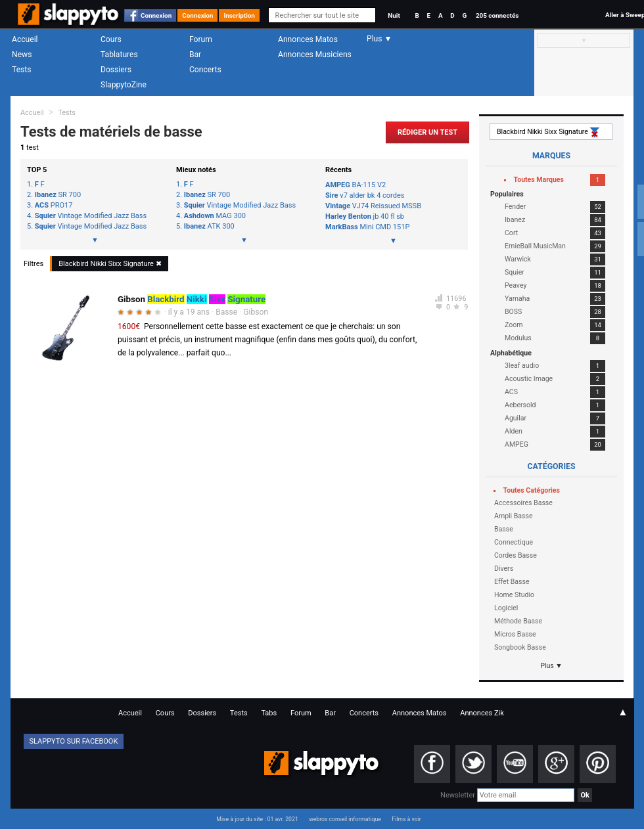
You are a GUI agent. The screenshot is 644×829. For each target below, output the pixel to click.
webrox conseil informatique (345, 819)
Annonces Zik (482, 713)
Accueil (25, 39)
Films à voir (406, 819)
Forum (201, 39)
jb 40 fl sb (365, 216)
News (22, 55)
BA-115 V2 (356, 185)
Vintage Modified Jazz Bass (91, 216)
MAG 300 (215, 216)
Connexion (156, 15)
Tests (21, 70)
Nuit (394, 15)
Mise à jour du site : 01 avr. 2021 (257, 819)
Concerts (205, 70)
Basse (226, 312)
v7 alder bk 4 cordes (365, 195)
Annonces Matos (308, 39)
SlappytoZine (124, 85)
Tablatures (119, 55)
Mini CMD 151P (367, 227)
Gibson (256, 312)
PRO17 (54, 206)
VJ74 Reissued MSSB (373, 206)
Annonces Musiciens (315, 55)
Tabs (269, 713)
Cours (111, 39)
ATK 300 (209, 227)
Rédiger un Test (427, 132)
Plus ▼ (551, 666)
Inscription (239, 15)
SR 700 (58, 195)
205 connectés (497, 15)
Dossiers (116, 70)
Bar (195, 55)
